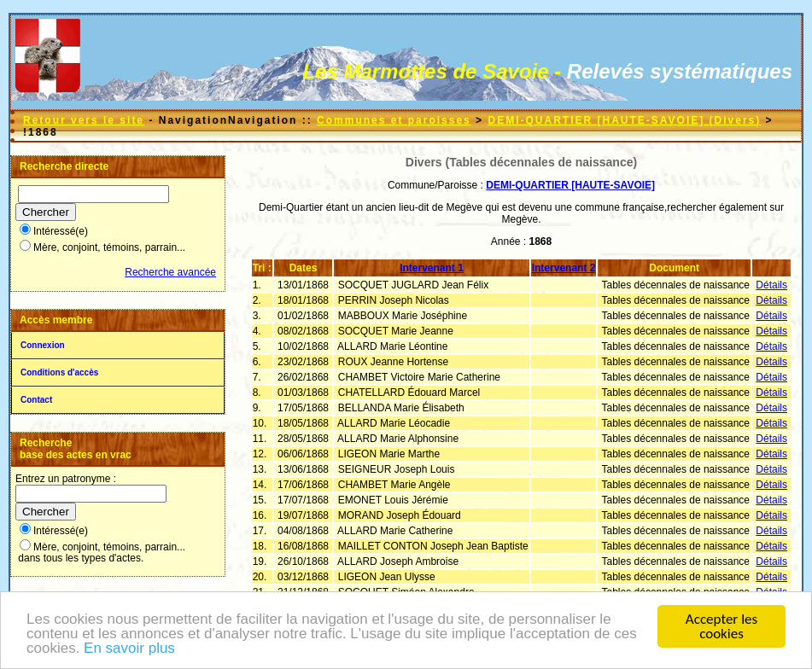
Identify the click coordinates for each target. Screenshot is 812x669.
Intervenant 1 (432, 268)
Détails (771, 285)
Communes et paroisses (394, 120)
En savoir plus (129, 649)
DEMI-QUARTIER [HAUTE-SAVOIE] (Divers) (624, 120)
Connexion (43, 345)
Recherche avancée (170, 272)
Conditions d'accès (59, 372)
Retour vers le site (84, 120)
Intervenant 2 (564, 268)
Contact (36, 400)
